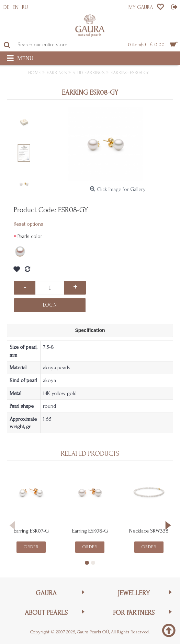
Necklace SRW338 (149, 531)
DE (6, 7)
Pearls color (30, 236)
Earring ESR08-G (90, 531)
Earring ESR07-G (31, 531)
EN (16, 7)
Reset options (29, 224)
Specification (90, 330)
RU (25, 7)
